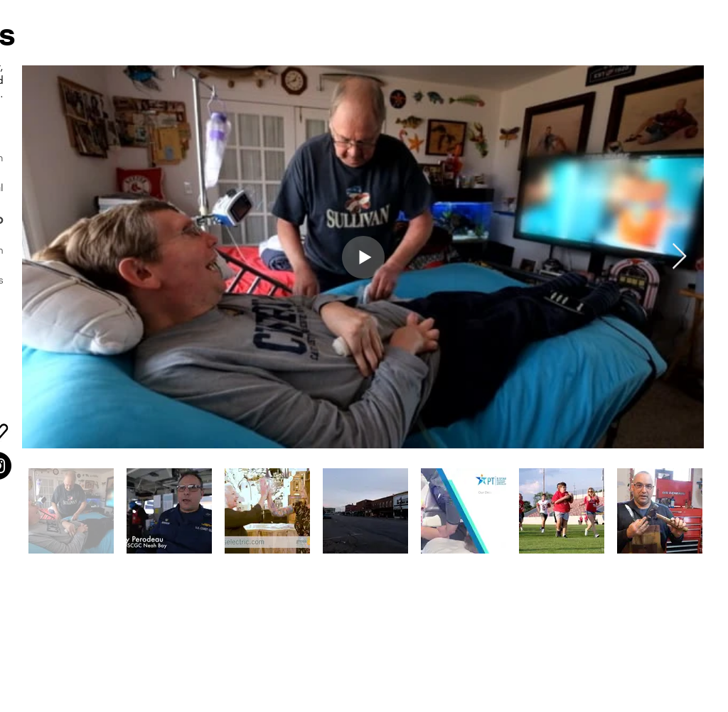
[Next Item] (679, 257)
